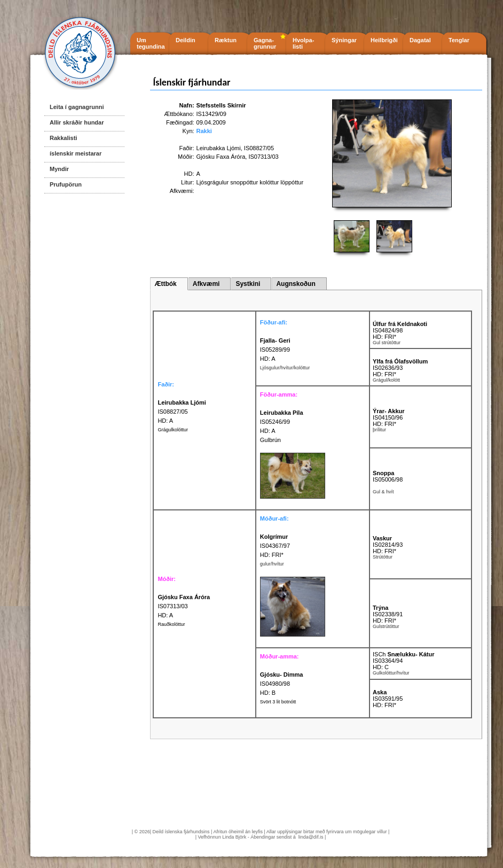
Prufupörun (66, 184)
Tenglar (459, 40)
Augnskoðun (296, 284)
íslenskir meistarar (76, 153)
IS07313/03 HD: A (184, 606)
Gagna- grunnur (265, 43)
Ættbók (165, 284)
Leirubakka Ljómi (219, 148)
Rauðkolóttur (171, 624)
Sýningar (344, 40)
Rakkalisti (63, 138)
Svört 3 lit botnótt (278, 702)
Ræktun (226, 40)
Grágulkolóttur (173, 430)
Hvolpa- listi (303, 43)
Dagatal (420, 40)
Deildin (186, 40)
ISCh (404, 654)
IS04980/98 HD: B (282, 684)
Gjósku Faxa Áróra (221, 157)
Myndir (59, 169)
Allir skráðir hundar (77, 122)
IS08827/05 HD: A (182, 412)
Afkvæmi (206, 284)
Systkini (248, 284)
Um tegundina (151, 43)
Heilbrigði (384, 40)
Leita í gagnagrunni (77, 107)
